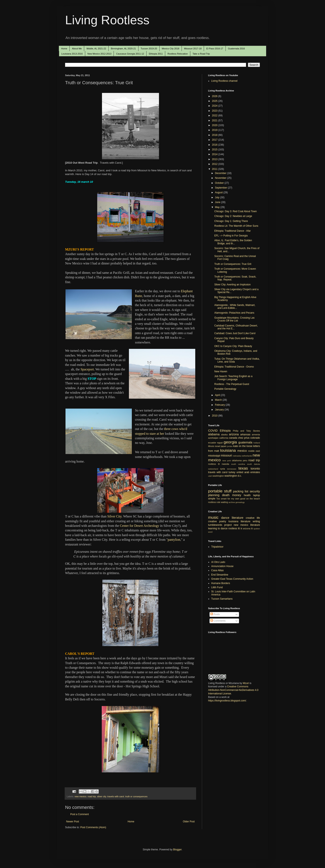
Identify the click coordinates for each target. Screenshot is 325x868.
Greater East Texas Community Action (232, 579)
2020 (215, 125)
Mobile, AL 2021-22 (96, 49)
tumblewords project (220, 525)
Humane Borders (221, 583)
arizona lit (248, 528)
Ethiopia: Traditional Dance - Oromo (234, 367)
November (221, 178)
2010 (215, 416)
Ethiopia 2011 (156, 54)
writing (256, 521)
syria (223, 469)
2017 (215, 140)
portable (215, 491)
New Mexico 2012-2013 (99, 54)
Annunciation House (222, 566)
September (221, 188)
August (219, 192)
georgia (230, 442)
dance (225, 518)
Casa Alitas (217, 570)
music (213, 517)
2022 (215, 116)
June (218, 202)
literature (238, 518)
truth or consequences (136, 796)
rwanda (225, 464)
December (221, 173)
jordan (230, 446)
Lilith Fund (217, 587)
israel (218, 446)
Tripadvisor (217, 547)
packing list (241, 491)
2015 (215, 150)
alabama (214, 434)
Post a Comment (79, 814)
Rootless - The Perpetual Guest (232, 384)
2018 (215, 135)
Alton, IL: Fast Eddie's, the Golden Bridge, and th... (233, 242)
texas (243, 468)
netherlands (247, 456)
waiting (224, 502)
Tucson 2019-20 (149, 49)
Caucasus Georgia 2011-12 (130, 54)
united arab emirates (248, 472)
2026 (215, 96)
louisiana (228, 450)
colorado (255, 438)
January (220, 410)
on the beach (253, 499)
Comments (218, 621)
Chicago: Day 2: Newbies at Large (233, 216)
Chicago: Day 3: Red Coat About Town (236, 211)
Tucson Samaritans (222, 599)
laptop (256, 495)
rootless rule (214, 502)
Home (64, 49)
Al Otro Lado (218, 562)
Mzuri (246, 683)
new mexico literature (247, 525)
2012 (215, 164)
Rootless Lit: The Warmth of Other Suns (236, 226)
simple (212, 499)
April (218, 395)
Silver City (115, 516)
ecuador (212, 443)
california (224, 438)
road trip (92, 796)
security (255, 491)
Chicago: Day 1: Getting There (231, 221)
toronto (255, 469)
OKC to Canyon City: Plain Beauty (233, 346)
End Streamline (220, 575)
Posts (215, 614)
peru (245, 460)
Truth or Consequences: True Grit (233, 264)
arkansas (245, 435)
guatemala (245, 442)
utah (210, 476)
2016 (215, 145)
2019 (215, 130)
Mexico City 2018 (171, 49)
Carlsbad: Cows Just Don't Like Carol (235, 333)
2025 (215, 101)
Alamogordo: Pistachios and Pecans (234, 313)
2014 (215, 154)
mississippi (214, 456)
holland (257, 443)
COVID (213, 431)
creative (212, 521)
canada (233, 438)
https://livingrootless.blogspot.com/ (227, 701)
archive (232, 502)
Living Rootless (107, 20)
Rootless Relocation (178, 54)
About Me (77, 49)
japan (224, 446)
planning (214, 495)
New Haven (221, 371)
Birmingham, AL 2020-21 (123, 49)
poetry (223, 521)
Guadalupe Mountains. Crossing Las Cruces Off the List (234, 319)
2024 (215, 106)
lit (241, 528)
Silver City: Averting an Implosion (232, 285)
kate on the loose (243, 446)
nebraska (237, 456)
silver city (102, 796)
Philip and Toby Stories (247, 431)
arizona (234, 434)
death (226, 495)
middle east (254, 451)
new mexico (81, 796)
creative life (253, 518)
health (247, 495)
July (218, 197)
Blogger (177, 850)
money (237, 495)
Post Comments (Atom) (93, 827)
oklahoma (237, 460)
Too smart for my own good (231, 499)
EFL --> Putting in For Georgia (231, 236)
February (220, 405)
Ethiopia (225, 431)
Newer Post (73, 822)
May (218, 207)
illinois (211, 446)
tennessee (232, 469)
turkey (232, 472)
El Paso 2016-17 (215, 49)
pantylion (174, 540)
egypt (220, 443)
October (220, 183)
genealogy (240, 502)
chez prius (244, 438)
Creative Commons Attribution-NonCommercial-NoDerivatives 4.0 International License (233, 690)
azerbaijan (213, 438)
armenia (256, 435)
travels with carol (116, 796)
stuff (228, 491)
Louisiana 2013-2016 (72, 54)
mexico (242, 451)
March (219, 400)
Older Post (189, 822)
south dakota (253, 464)
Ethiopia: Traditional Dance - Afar (232, 231)
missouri (227, 455)
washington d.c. (233, 476)
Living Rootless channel (224, 81)
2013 (215, 159)
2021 (215, 121)
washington (218, 476)
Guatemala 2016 (236, 49)
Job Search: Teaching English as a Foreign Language (233, 378)
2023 (215, 111)
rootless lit (214, 464)
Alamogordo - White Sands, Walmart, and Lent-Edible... (235, 307)
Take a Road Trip (201, 54)
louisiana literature (239, 521)
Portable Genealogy (225, 389)
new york (227, 461)
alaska (224, 435)
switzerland (213, 469)
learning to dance (218, 528)
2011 (215, 169)
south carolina (238, 464)
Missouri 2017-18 (193, 49)
